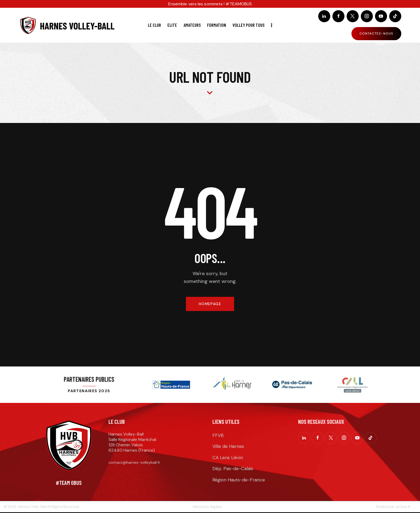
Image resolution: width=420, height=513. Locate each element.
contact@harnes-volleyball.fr (134, 463)
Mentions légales (207, 507)
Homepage (210, 304)
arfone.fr (403, 507)
